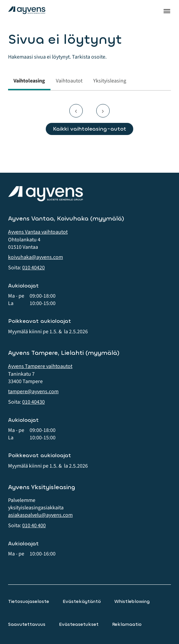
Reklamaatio (127, 624)
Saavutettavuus (27, 624)
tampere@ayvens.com (33, 392)
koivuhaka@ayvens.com (35, 257)
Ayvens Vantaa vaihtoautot (38, 232)
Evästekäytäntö (82, 601)
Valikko (167, 11)
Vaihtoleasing (29, 81)
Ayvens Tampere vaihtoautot (40, 366)
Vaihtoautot (69, 81)
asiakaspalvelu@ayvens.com (40, 515)
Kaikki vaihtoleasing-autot (89, 129)
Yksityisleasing (110, 81)
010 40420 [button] (33, 268)
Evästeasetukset (79, 624)
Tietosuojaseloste (29, 601)
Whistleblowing (132, 601)
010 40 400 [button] (34, 526)
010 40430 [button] (33, 402)
